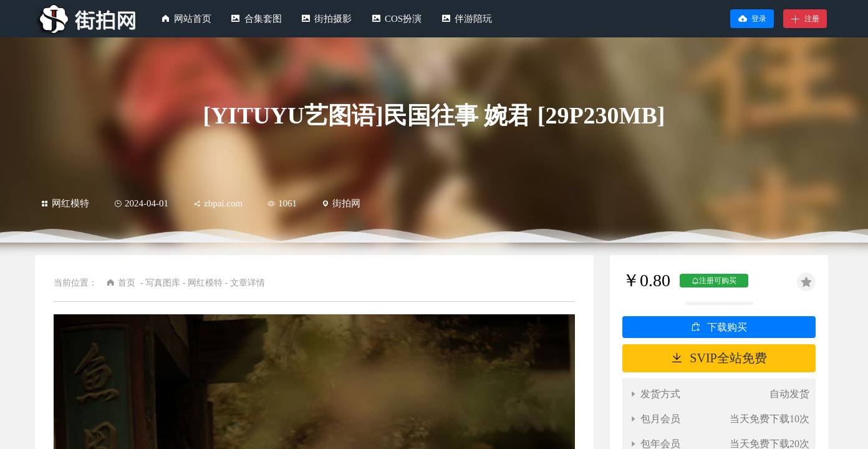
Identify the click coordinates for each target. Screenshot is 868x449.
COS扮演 (403, 19)
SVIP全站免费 (728, 358)
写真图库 (163, 283)
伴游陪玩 (473, 19)
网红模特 (65, 203)
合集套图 (263, 19)
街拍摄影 (333, 19)
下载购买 (727, 327)
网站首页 (193, 19)
